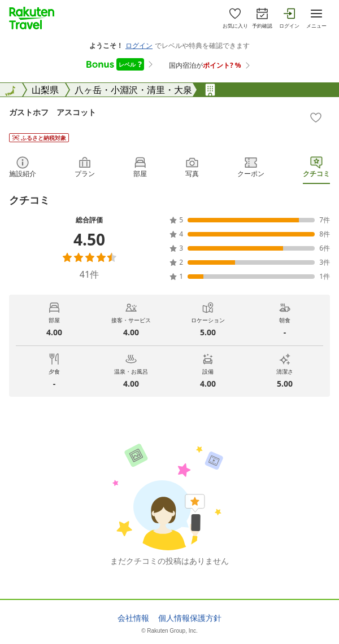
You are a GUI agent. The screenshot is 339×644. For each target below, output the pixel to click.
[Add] (316, 117)
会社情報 (133, 618)
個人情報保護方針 (190, 618)
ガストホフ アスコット (53, 112)
